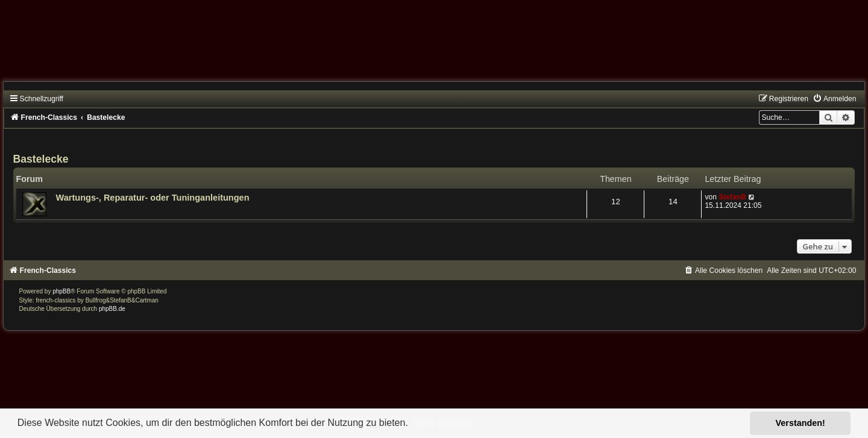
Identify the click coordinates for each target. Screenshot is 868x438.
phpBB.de (112, 309)
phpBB (61, 291)
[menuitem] (834, 99)
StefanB (732, 197)
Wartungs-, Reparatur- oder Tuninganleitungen (153, 198)
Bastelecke (41, 159)
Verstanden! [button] (800, 423)
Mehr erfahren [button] (443, 423)
